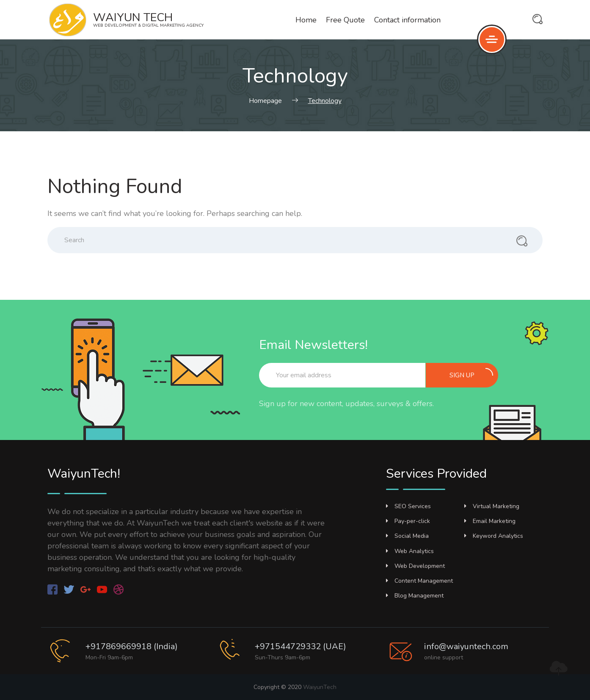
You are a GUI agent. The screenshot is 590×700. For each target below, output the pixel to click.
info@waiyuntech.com (466, 646)
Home (306, 20)
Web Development (415, 566)
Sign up (471, 374)
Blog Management (415, 596)
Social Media (407, 536)
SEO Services (408, 506)
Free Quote (345, 20)
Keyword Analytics (494, 536)
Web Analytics (410, 551)
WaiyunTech (320, 687)
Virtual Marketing (492, 506)
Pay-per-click (408, 521)
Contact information (407, 20)
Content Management (419, 581)
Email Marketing (490, 521)
